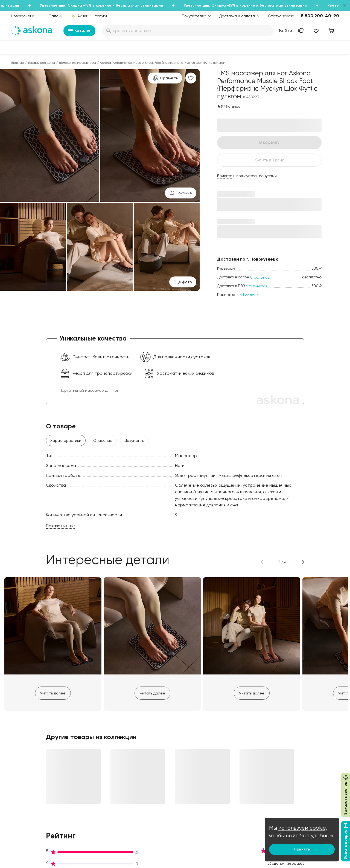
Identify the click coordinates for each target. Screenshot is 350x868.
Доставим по (247, 259)
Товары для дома (41, 63)
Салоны (56, 16)
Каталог (79, 31)
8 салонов (260, 277)
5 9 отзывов (229, 106)
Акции (80, 16)
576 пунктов (257, 286)
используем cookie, (303, 828)
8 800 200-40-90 (320, 16)
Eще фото (183, 282)
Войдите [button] (225, 176)
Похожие (181, 193)
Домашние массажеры (77, 63)
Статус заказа (281, 16)
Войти (286, 31)
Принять (302, 849)
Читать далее (53, 693)
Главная (17, 63)
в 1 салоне (249, 295)
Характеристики (66, 440)
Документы (135, 440)
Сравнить (165, 78)
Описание (103, 440)
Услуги (101, 16)
